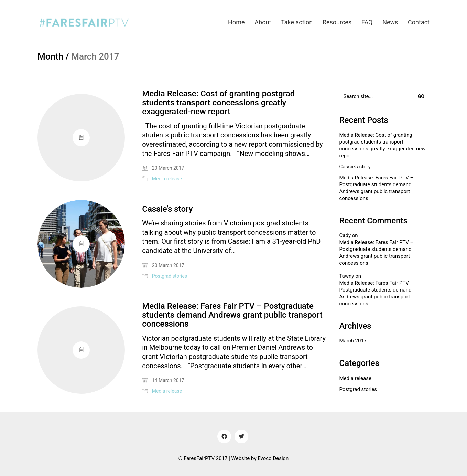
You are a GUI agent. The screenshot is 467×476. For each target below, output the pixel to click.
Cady (345, 235)
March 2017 (353, 341)
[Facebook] (224, 436)
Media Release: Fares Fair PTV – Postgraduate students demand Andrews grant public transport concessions (232, 315)
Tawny (347, 276)
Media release (167, 179)
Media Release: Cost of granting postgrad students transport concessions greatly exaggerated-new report (218, 103)
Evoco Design (273, 458)
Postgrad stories (170, 276)
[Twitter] (241, 436)
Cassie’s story (167, 209)
